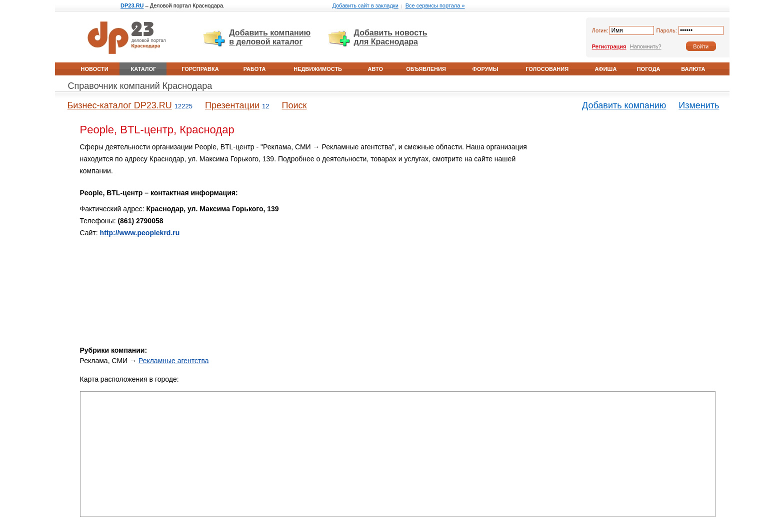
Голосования (547, 69)
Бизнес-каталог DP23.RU (120, 105)
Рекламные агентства (174, 361)
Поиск (294, 105)
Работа (255, 69)
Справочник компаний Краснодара (140, 86)
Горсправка (200, 69)
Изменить (699, 105)
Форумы (485, 69)
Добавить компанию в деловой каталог (270, 37)
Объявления (426, 69)
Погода (649, 69)
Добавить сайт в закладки (365, 5)
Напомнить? (646, 46)
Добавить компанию (624, 105)
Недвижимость (318, 69)
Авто (375, 69)
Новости (95, 69)
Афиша (605, 69)
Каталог (144, 69)
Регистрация (609, 46)
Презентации (232, 105)
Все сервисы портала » (435, 5)
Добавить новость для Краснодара (391, 37)
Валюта (693, 69)
